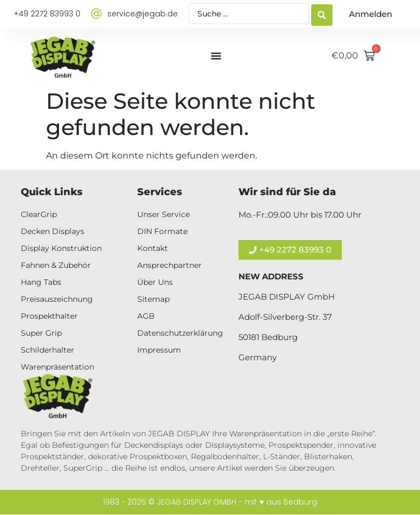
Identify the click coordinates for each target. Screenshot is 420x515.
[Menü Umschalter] (216, 56)
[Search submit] (322, 14)
